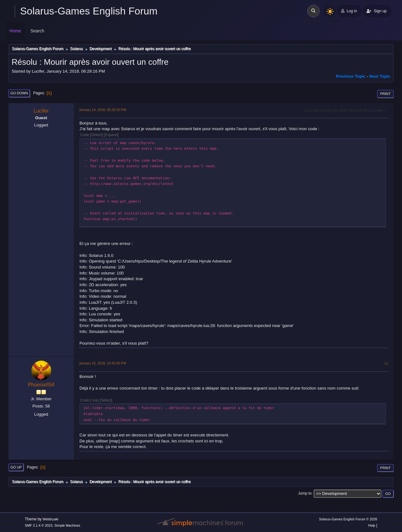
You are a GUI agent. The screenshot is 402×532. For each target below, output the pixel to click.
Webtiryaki (51, 519)
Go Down (19, 93)
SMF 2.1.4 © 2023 (39, 525)
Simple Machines (67, 525)
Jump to (305, 493)
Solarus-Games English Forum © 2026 (348, 519)
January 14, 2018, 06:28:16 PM (102, 110)
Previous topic (351, 76)
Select (96, 135)
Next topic (380, 76)
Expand (111, 135)
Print (385, 94)
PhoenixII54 (41, 385)
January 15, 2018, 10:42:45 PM (102, 363)
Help (372, 525)
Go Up (16, 467)
